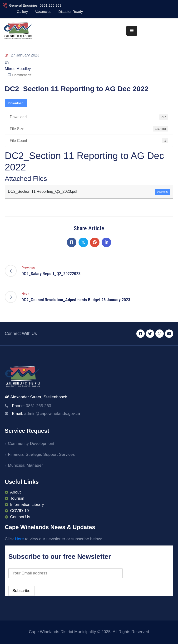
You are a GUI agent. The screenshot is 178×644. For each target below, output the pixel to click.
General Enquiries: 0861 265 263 (35, 5)
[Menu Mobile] (132, 31)
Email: (46, 414)
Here (20, 539)
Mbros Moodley (18, 69)
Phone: (32, 406)
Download (16, 103)
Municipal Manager (25, 465)
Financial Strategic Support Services (41, 454)
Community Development (31, 444)
